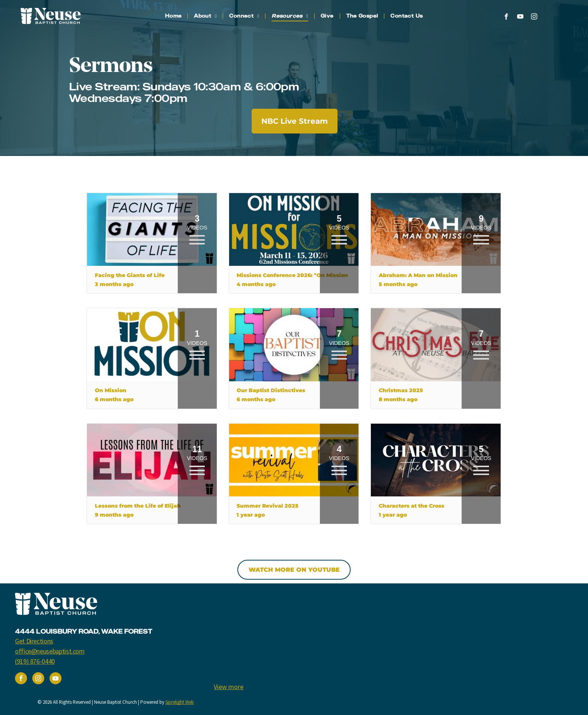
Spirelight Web (180, 702)
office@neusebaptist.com (50, 651)
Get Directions (34, 641)
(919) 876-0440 (35, 661)
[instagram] (534, 18)
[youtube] (520, 18)
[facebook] (506, 18)
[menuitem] (174, 16)
